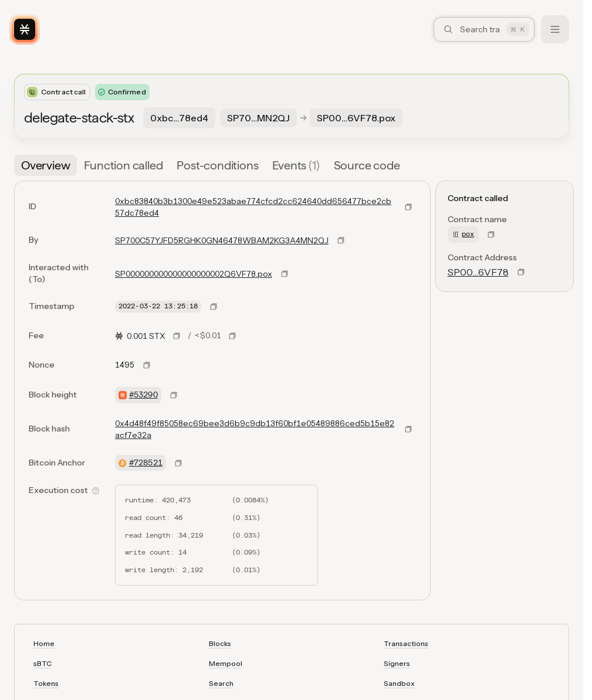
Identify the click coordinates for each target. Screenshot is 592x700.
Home (44, 643)
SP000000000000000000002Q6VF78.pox (194, 274)
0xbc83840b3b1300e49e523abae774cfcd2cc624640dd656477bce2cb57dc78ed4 (253, 207)
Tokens (46, 683)
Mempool (226, 663)
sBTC (43, 663)
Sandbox (399, 683)
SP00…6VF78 (478, 272)
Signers (397, 663)
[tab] (45, 165)
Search (221, 683)
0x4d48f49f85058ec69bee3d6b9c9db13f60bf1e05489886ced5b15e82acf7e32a (255, 429)
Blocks (220, 643)
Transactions (406, 643)
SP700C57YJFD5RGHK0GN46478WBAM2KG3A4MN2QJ (222, 240)
